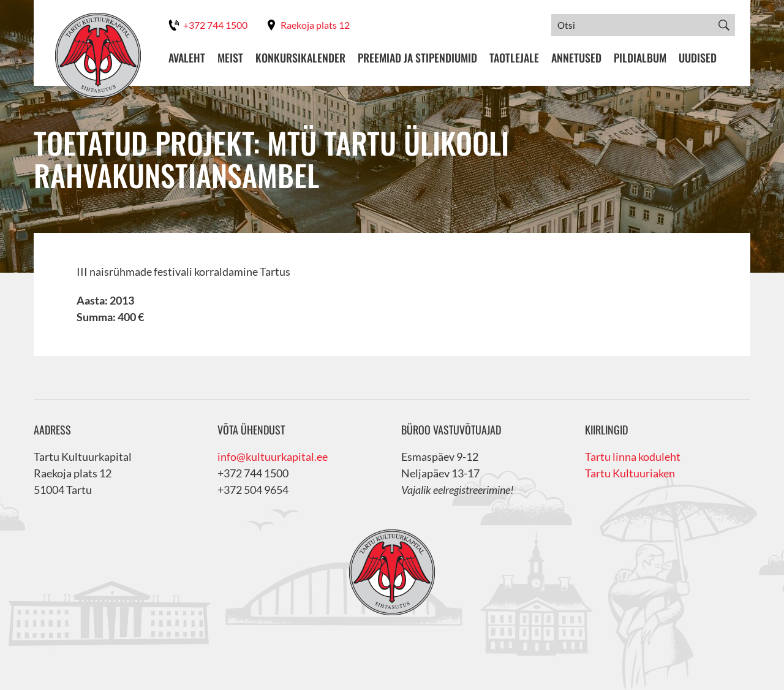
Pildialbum (640, 58)
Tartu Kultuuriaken (630, 473)
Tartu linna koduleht (633, 457)
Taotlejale (514, 58)
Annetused (576, 58)
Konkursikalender (300, 58)
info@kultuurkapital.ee (273, 457)
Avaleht (187, 58)
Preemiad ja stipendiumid (417, 58)
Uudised (698, 58)
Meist (230, 58)
